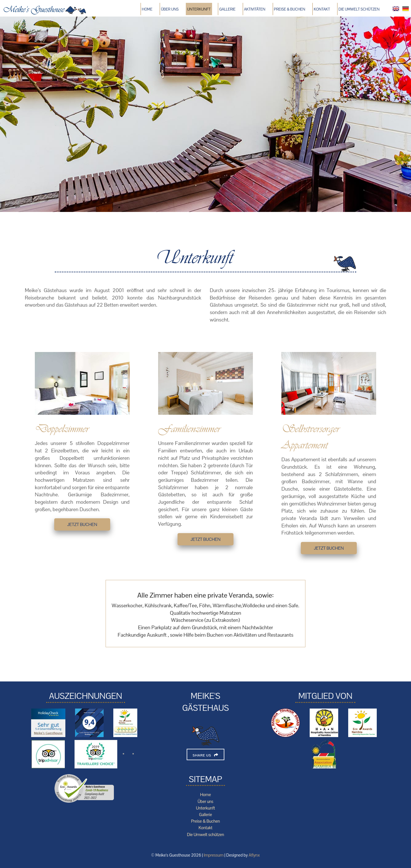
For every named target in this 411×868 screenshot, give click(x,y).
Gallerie (227, 9)
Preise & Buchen (290, 9)
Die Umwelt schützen (359, 9)
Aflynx (254, 855)
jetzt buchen (82, 524)
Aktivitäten (255, 9)
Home (147, 9)
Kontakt (322, 9)
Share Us (202, 755)
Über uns (170, 9)
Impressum (214, 855)
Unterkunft (199, 9)
